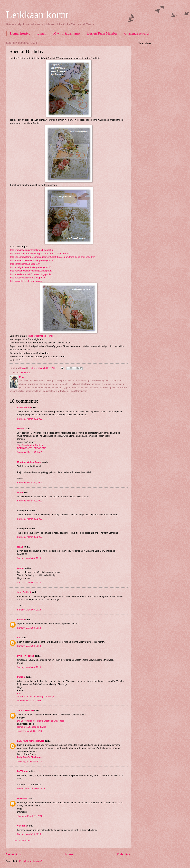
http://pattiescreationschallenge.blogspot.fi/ (32, 260)
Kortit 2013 (26, 373)
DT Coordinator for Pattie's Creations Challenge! (41, 721)
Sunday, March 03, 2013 (29, 558)
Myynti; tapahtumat (67, 33)
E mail (42, 33)
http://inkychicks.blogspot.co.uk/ (26, 281)
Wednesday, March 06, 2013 (31, 789)
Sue (19, 638)
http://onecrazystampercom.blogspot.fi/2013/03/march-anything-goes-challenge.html (53, 257)
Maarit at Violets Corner (29, 462)
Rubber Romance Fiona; (41, 336)
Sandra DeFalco (25, 710)
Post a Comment (22, 841)
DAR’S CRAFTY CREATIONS (32, 448)
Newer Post (14, 854)
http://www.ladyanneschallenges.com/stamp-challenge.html (40, 254)
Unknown (22, 799)
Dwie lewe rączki (26, 656)
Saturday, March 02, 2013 (30, 419)
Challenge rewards (137, 33)
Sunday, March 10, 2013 (29, 834)
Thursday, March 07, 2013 (30, 816)
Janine (21, 568)
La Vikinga (23, 771)
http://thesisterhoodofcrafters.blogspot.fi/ (31, 274)
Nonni (20, 492)
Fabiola (21, 620)
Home (69, 854)
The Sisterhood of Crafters (30, 445)
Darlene (21, 429)
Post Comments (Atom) (31, 861)
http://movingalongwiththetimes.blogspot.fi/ (32, 250)
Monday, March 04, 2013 (29, 701)
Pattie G (21, 677)
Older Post (124, 854)
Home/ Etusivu (20, 33)
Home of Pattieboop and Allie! (32, 727)
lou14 (20, 547)
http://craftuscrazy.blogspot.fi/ (25, 264)
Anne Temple (24, 407)
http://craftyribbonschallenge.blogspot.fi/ (30, 267)
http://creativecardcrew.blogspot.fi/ (27, 278)
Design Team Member (102, 33)
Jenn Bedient (24, 592)
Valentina (22, 826)
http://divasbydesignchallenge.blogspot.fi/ (31, 271)
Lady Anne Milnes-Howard (31, 741)
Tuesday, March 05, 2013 (29, 731)
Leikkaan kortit (37, 15)
